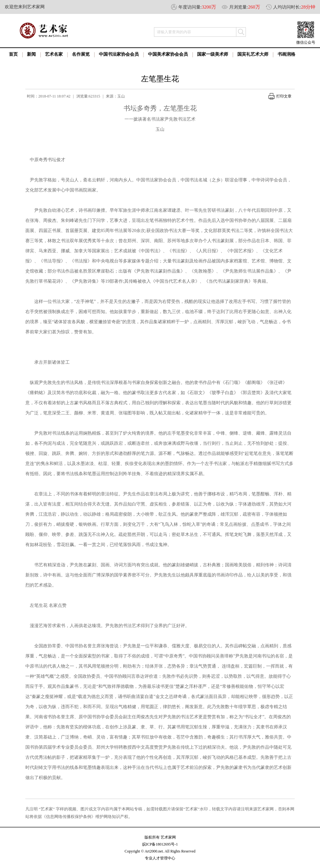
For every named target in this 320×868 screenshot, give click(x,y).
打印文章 (280, 96)
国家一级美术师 (213, 54)
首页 (13, 54)
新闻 (31, 54)
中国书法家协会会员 (119, 54)
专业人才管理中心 (160, 858)
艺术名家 (54, 54)
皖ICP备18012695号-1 (160, 844)
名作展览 (81, 54)
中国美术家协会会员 (168, 54)
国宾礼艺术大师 (253, 54)
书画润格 (286, 54)
